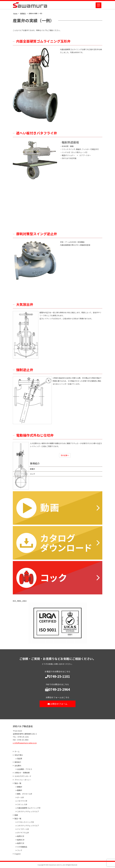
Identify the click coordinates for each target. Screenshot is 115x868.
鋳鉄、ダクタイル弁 (25, 794)
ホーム (17, 752)
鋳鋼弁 (20, 787)
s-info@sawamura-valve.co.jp (25, 743)
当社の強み (19, 755)
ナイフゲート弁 (23, 829)
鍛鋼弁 (20, 791)
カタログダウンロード (23, 776)
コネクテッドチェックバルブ (28, 812)
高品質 (20, 759)
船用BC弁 (21, 840)
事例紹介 (36, 464)
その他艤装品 (22, 847)
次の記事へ (66, 456)
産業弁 (34, 469)
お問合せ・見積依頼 (22, 773)
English (18, 854)
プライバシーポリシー (23, 780)
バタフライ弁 (22, 801)
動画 (16, 815)
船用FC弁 (21, 843)
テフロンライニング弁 (25, 822)
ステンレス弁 (22, 805)
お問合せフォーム (57, 704)
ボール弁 (20, 798)
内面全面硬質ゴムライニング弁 (29, 808)
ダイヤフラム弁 (23, 833)
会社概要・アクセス (25, 769)
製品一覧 (18, 784)
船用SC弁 (21, 836)
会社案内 (18, 766)
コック (34, 474)
